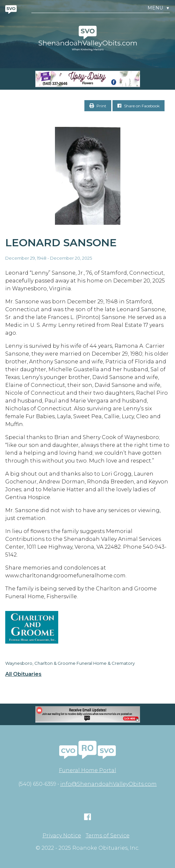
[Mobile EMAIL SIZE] (87, 714)
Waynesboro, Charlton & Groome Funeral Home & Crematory (70, 663)
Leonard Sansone (61, 243)
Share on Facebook (139, 106)
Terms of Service (108, 836)
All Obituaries (23, 674)
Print (98, 106)
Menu (159, 8)
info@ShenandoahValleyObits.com (108, 784)
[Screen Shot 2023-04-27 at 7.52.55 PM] (87, 79)
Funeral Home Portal (87, 770)
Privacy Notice (62, 836)
